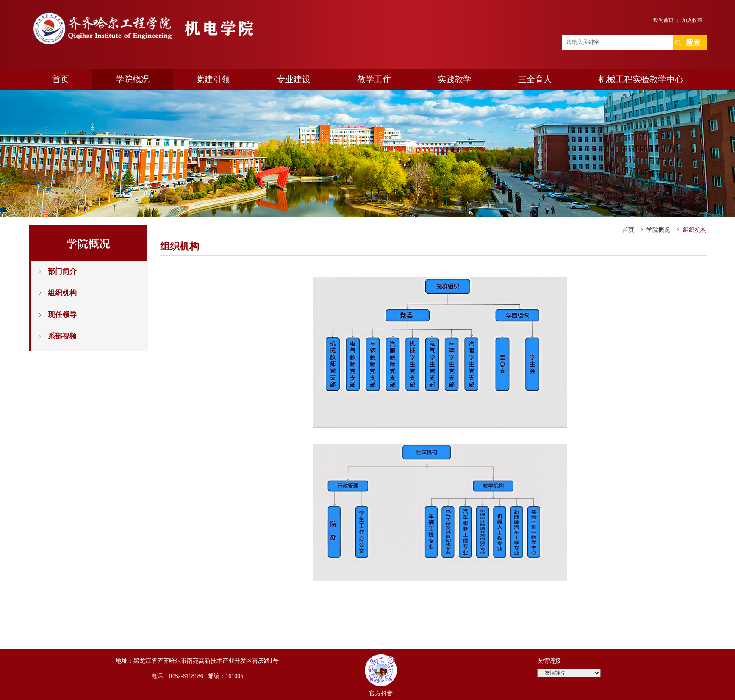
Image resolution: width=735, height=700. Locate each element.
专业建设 (294, 79)
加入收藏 (692, 20)
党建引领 (213, 79)
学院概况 (133, 79)
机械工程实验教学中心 (641, 79)
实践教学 (455, 79)
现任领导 (62, 315)
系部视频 (62, 336)
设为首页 (663, 20)
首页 (61, 79)
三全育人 (535, 79)
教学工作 (374, 79)
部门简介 (62, 271)
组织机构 (62, 293)
